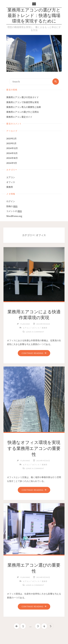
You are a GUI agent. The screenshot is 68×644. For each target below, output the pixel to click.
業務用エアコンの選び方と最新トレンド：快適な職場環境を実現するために (34, 16)
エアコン (11, 177)
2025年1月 (11, 143)
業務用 (10, 187)
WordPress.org (14, 216)
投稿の (12, 206)
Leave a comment (35, 332)
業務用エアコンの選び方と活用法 (23, 112)
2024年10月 (12, 158)
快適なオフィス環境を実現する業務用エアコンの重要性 (34, 448)
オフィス (11, 182)
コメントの (14, 211)
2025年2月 (11, 138)
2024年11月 (12, 153)
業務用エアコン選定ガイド (19, 117)
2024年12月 (12, 148)
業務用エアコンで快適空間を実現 (23, 102)
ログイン (11, 201)
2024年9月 (12, 163)
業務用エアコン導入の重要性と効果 (24, 107)
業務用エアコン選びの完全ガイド (23, 97)
